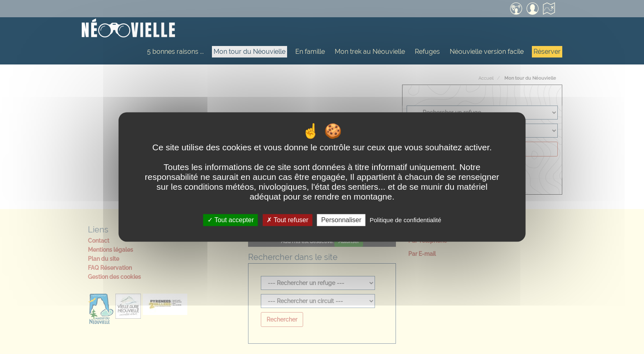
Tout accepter (231, 220)
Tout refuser (287, 220)
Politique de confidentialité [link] (405, 220)
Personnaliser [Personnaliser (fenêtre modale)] (341, 220)
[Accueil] (128, 29)
